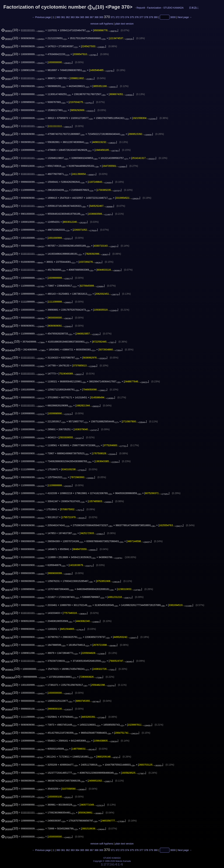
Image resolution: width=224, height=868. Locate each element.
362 (68, 17)
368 (96, 17)
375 (132, 17)
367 (92, 17)
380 (156, 17)
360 (58, 17)
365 (82, 17)
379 (151, 17)
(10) (10, 30)
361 (63, 17)
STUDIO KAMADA (173, 8)
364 (77, 17)
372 (118, 17)
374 (127, 17)
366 (87, 17)
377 (141, 17)
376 (137, 17)
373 (122, 17)
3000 (173, 17)
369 (101, 17)
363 (73, 17)
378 (146, 17)
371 (113, 17)
